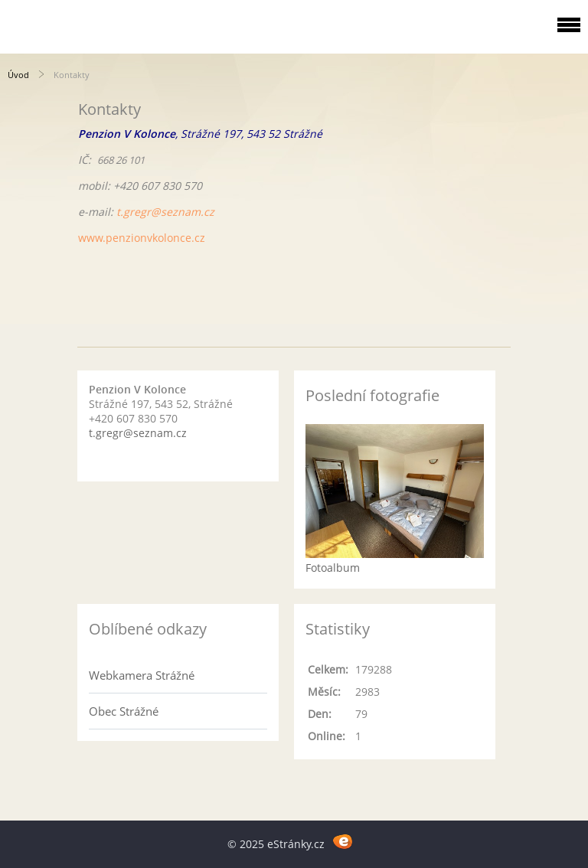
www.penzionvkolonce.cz (142, 238)
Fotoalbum (333, 568)
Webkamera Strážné (142, 675)
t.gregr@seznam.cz (165, 212)
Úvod (18, 75)
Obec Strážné (124, 711)
